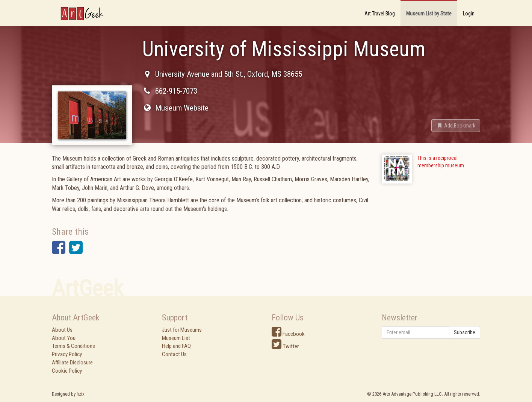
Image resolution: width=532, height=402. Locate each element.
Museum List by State (429, 14)
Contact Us (174, 354)
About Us (62, 330)
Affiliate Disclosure (72, 363)
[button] (456, 126)
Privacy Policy (67, 354)
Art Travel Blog (380, 14)
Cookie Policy (67, 371)
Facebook (288, 334)
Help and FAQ (176, 346)
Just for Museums (182, 330)
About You (64, 338)
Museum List (176, 338)
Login (469, 14)
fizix (81, 394)
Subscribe (465, 332)
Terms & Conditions (73, 346)
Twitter (285, 346)
